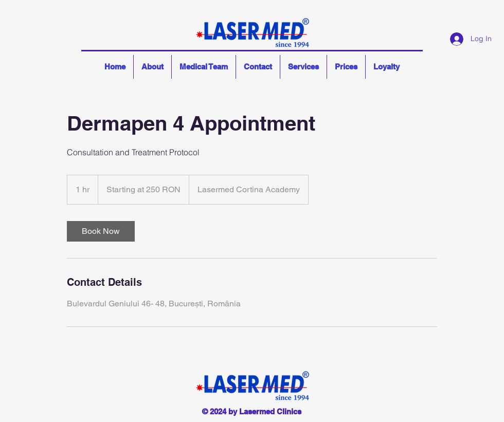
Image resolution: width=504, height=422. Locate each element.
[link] (101, 231)
